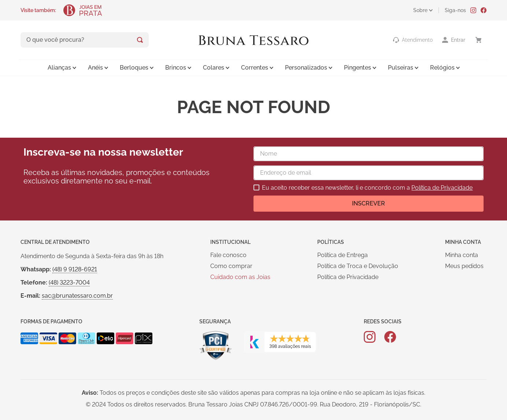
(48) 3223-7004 (69, 283)
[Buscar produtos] (140, 40)
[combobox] (85, 40)
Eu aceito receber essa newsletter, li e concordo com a (367, 188)
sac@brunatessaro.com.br (77, 296)
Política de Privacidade (442, 188)
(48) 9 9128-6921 (75, 269)
